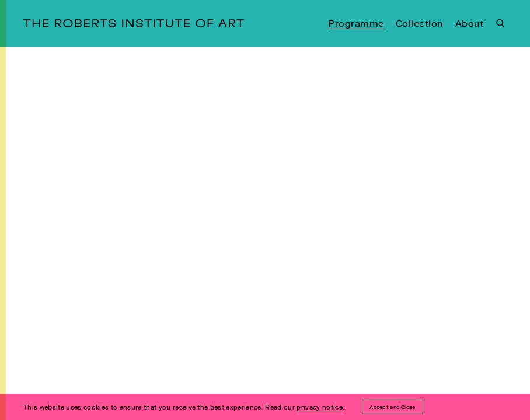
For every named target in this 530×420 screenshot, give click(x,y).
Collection (420, 23)
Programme (356, 23)
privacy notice (320, 407)
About (469, 23)
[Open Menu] (9, 210)
